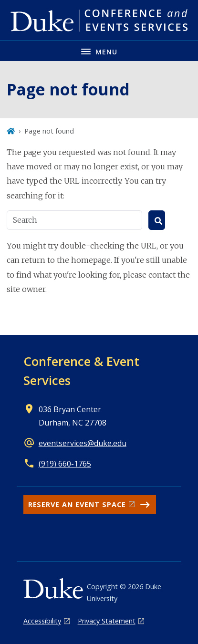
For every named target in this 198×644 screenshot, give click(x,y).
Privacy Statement (107, 621)
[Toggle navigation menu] (99, 51)
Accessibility (42, 621)
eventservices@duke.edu (83, 443)
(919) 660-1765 (65, 464)
